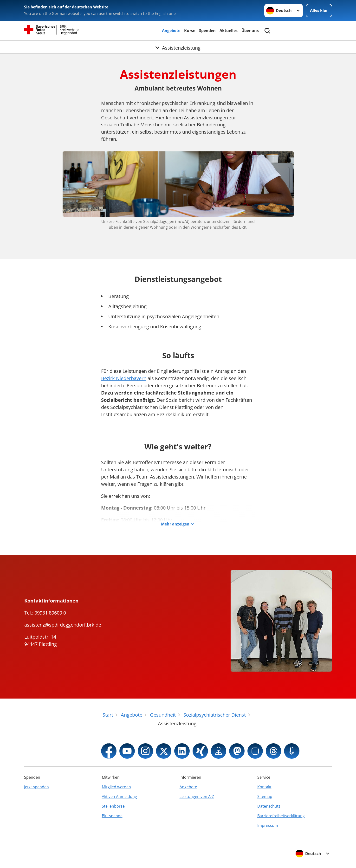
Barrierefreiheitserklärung (281, 816)
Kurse (190, 31)
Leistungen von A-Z (197, 797)
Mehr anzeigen (175, 524)
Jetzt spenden (36, 787)
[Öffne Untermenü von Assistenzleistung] (178, 46)
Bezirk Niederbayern (124, 378)
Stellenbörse (113, 806)
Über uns (250, 31)
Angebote (171, 31)
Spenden (207, 31)
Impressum (268, 825)
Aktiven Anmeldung (119, 797)
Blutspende (112, 816)
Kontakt (264, 787)
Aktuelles (229, 31)
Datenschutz (269, 806)
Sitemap (265, 797)
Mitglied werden (116, 787)
